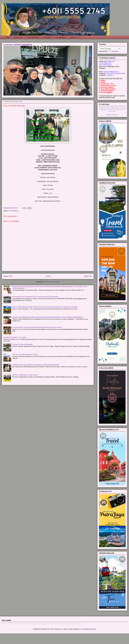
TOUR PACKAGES (33, 37)
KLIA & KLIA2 (18, 37)
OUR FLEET (47, 37)
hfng (81, 629)
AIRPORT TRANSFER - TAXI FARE (15, 337)
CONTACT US (74, 37)
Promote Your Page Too (112, 115)
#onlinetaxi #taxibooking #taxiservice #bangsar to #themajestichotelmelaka (36, 365)
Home (48, 276)
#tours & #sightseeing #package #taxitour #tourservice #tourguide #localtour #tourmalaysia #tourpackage (45, 307)
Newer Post (8, 276)
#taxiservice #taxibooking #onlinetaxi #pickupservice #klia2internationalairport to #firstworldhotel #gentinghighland (48, 317)
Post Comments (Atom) (52, 282)
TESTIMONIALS (61, 37)
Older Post (88, 276)
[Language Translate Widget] (110, 49)
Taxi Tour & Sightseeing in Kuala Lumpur (25, 375)
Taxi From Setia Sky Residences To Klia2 (25, 355)
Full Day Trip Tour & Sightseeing (22, 344)
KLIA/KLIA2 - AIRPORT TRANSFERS (18, 45)
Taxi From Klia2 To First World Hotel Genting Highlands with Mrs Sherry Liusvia (37, 327)
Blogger (93, 629)
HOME (8, 37)
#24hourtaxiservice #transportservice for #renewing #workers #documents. (35, 297)
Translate (113, 51)
